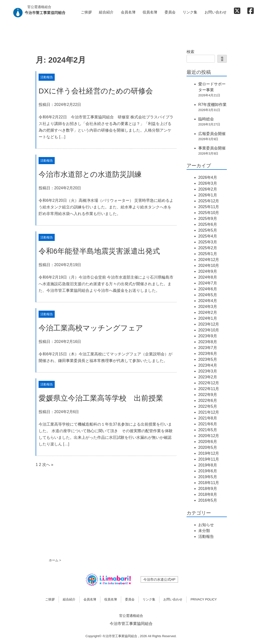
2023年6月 (208, 354)
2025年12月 (209, 201)
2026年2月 (208, 189)
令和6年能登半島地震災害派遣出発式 (99, 251)
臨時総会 (206, 119)
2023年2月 (208, 377)
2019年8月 (208, 465)
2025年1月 (208, 254)
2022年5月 (208, 406)
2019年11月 (209, 459)
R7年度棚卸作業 (212, 105)
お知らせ (206, 525)
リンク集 (190, 12)
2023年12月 (209, 324)
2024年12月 (209, 260)
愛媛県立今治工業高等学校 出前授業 (101, 398)
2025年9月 (208, 219)
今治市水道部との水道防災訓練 (90, 174)
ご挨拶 (86, 12)
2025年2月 (208, 248)
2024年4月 (208, 301)
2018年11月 (209, 483)
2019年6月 (208, 471)
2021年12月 (209, 412)
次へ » (48, 465)
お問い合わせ (216, 12)
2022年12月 (209, 383)
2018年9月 (208, 489)
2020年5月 (208, 447)
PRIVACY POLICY (204, 599)
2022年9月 (208, 395)
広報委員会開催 (212, 134)
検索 (190, 52)
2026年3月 (208, 183)
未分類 (204, 531)
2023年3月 (208, 371)
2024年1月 (208, 318)
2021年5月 (208, 430)
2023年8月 (208, 342)
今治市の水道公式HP (159, 579)
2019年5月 (208, 477)
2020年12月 (209, 436)
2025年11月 (209, 207)
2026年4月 (208, 177)
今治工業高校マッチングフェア (91, 328)
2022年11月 (209, 389)
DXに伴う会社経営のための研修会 (96, 91)
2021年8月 (208, 418)
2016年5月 (208, 500)
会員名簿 (128, 12)
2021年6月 (208, 424)
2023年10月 (209, 330)
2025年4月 (208, 236)
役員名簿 (150, 12)
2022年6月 (208, 401)
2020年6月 (208, 442)
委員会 (170, 12)
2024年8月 (208, 277)
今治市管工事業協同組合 (131, 624)
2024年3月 (208, 307)
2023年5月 (208, 359)
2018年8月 (208, 494)
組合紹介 (106, 12)
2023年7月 (208, 348)
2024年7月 (208, 283)
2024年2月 (208, 312)
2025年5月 (208, 230)
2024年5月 (208, 295)
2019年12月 (209, 453)
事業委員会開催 (212, 148)
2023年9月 (208, 336)
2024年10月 (209, 266)
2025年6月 (208, 224)
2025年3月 (208, 242)
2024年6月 (208, 289)
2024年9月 (208, 271)
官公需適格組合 (131, 616)
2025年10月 (209, 213)
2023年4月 (208, 365)
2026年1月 (208, 195)
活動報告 (47, 77)
